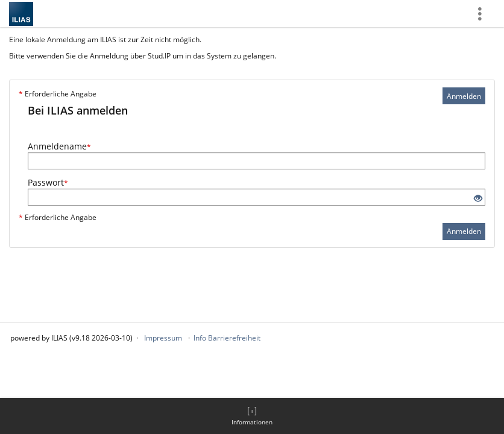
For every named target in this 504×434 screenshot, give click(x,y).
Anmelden (464, 96)
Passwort (48, 182)
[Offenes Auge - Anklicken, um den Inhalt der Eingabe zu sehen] (478, 199)
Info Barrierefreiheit (227, 338)
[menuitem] (252, 416)
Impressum (163, 338)
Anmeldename (59, 146)
